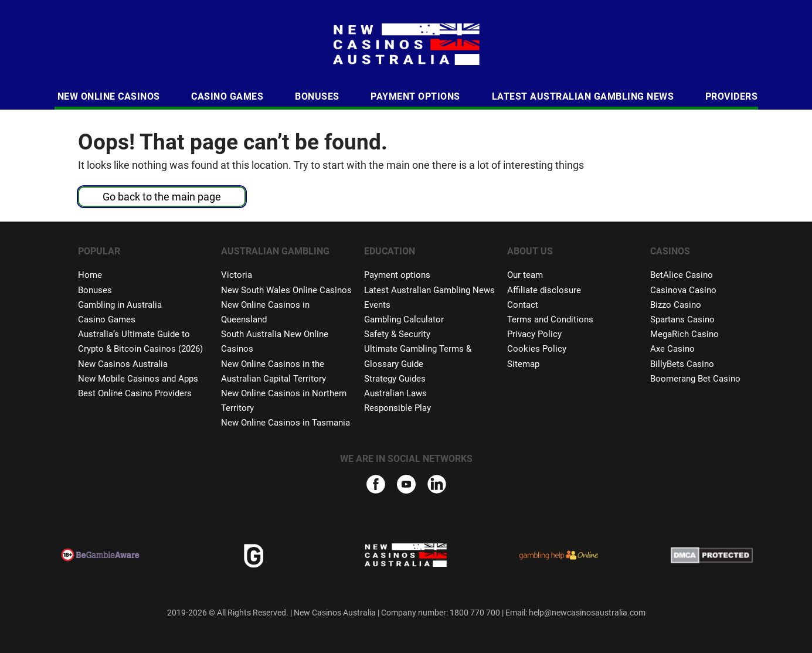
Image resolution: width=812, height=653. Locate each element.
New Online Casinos (109, 96)
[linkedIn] (437, 489)
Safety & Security (397, 334)
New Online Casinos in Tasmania (286, 423)
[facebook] (376, 486)
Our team (525, 275)
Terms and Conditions (550, 319)
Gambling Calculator (404, 319)
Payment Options (415, 96)
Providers (732, 96)
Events (377, 305)
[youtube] (406, 486)
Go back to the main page (162, 197)
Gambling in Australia (120, 305)
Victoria (237, 275)
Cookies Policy (537, 349)
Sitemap (523, 364)
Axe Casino (672, 349)
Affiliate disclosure (544, 290)
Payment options (397, 275)
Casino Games (227, 96)
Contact (523, 305)
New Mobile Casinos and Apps (138, 379)
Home (90, 275)
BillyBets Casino (682, 364)
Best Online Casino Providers (135, 393)
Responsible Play (397, 408)
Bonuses (317, 96)
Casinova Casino (683, 290)
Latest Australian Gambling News (583, 96)
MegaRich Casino (684, 334)
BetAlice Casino (682, 275)
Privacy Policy (534, 334)
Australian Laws (395, 393)
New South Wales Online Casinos (286, 290)
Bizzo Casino (676, 305)
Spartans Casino (682, 319)
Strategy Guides (395, 379)
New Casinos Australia (123, 364)
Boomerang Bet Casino (695, 379)
